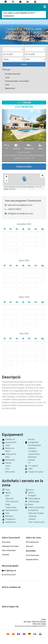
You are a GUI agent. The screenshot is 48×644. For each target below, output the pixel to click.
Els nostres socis (32, 542)
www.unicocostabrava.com (20, 205)
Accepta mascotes (11, 74)
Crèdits (44, 620)
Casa (6, 85)
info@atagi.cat (10, 571)
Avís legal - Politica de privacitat (35, 622)
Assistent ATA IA (32, 560)
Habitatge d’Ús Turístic (10, 546)
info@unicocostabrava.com (20, 214)
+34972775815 (14, 209)
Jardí (6, 77)
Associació (6, 542)
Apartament (9, 88)
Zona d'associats (32, 555)
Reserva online (24, 167)
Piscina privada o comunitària (16, 81)
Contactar (6, 555)
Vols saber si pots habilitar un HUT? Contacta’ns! (19, 14)
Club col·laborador (9, 550)
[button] (5, 125)
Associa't (30, 546)
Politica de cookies (39, 624)
